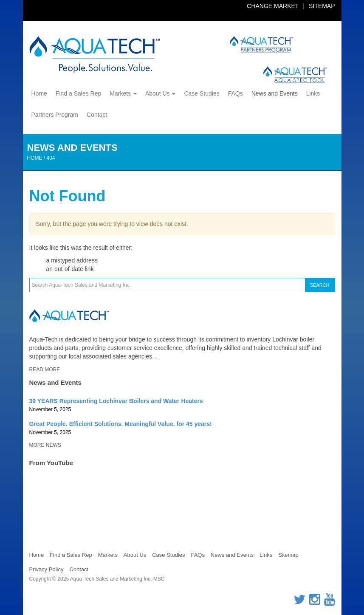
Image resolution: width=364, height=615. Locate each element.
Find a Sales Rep (78, 93)
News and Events (275, 93)
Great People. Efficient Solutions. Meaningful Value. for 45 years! (121, 424)
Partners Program (55, 115)
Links (313, 93)
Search (320, 285)
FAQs (236, 93)
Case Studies (202, 93)
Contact (97, 115)
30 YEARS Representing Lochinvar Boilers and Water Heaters (116, 401)
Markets (123, 93)
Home (39, 93)
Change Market (273, 6)
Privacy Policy (47, 569)
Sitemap (322, 6)
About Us (160, 93)
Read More (45, 370)
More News (45, 445)
